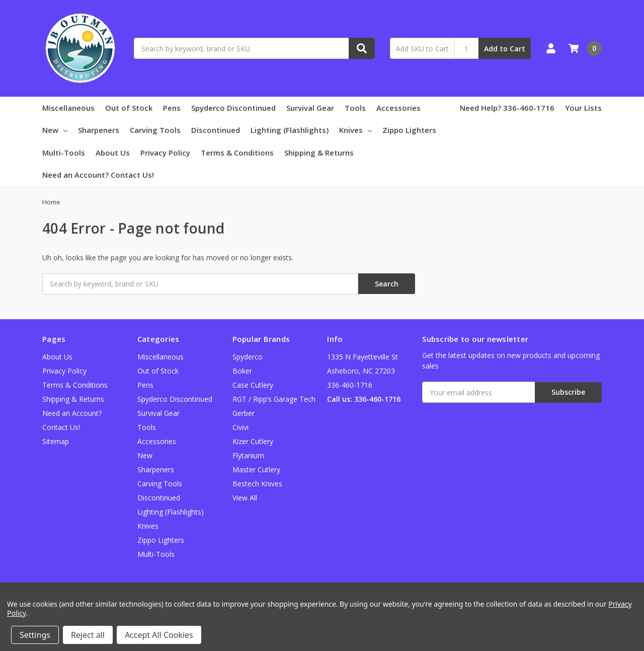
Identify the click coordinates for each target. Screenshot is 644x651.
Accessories (398, 108)
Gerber (244, 413)
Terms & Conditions (237, 153)
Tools (355, 108)
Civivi (240, 427)
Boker (242, 371)
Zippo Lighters (409, 130)
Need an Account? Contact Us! (98, 175)
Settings (35, 635)
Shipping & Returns (319, 153)
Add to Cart (505, 49)
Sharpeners (99, 130)
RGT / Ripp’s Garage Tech (274, 399)
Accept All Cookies (159, 635)
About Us (113, 153)
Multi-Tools (64, 153)
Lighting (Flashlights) (290, 130)
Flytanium (248, 455)
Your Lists (583, 108)
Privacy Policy (165, 153)
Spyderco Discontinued (233, 108)
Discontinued (216, 130)
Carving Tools (155, 130)
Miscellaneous (68, 108)
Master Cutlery (256, 469)
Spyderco (248, 357)
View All (245, 498)
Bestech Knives (257, 484)
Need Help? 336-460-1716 (507, 108)
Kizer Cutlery (253, 441)
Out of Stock (129, 108)
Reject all (88, 635)
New (55, 130)
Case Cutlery (253, 385)
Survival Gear (310, 108)
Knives (355, 130)
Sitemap (56, 441)
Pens (172, 108)
